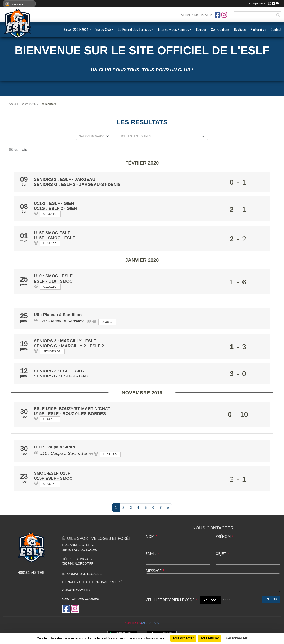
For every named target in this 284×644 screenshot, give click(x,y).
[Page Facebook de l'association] (218, 15)
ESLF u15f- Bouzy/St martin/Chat (72, 409)
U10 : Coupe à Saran (55, 447)
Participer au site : (264, 4)
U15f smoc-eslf (52, 233)
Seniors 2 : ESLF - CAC (59, 371)
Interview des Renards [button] (173, 30)
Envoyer (271, 599)
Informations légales (82, 574)
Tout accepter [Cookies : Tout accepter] (183, 638)
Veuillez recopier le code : (172, 600)
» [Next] (168, 508)
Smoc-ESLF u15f (52, 473)
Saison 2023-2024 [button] (76, 30)
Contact (276, 30)
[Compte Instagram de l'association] (224, 15)
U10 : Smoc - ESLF (53, 276)
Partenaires (258, 30)
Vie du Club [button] (103, 30)
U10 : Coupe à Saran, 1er (63, 453)
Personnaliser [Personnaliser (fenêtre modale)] (237, 638)
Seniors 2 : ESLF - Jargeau (65, 179)
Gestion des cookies (81, 599)
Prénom (225, 536)
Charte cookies (76, 590)
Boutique (240, 30)
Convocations (220, 30)
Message (155, 571)
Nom (152, 536)
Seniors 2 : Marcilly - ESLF (65, 341)
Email (152, 554)
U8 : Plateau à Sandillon (58, 315)
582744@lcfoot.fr (78, 563)
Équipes (201, 30)
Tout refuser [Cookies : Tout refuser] (210, 638)
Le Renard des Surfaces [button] (134, 30)
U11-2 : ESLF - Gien (54, 203)
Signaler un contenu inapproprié (92, 582)
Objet (222, 554)
